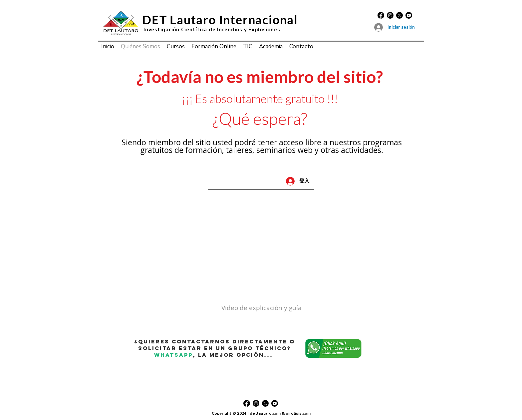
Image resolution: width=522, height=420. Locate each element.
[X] (399, 15)
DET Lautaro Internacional (220, 20)
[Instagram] (390, 15)
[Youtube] (409, 15)
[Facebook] (381, 15)
